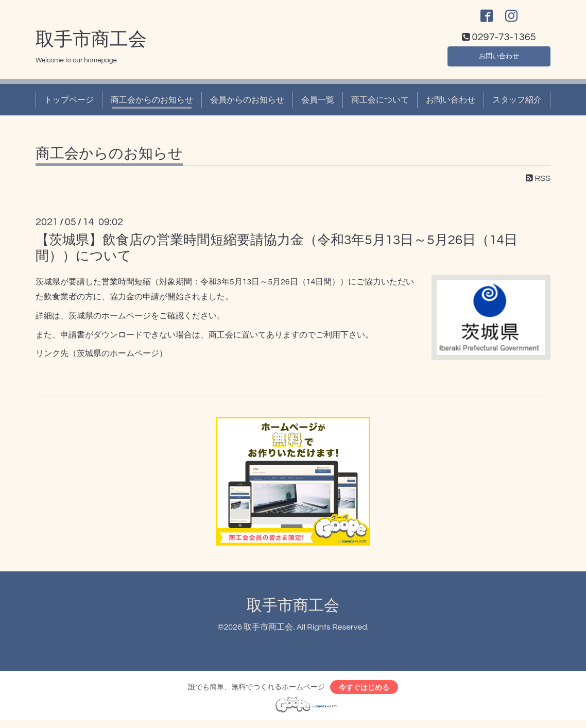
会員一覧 (318, 105)
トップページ (69, 105)
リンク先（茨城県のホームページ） (101, 359)
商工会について (380, 105)
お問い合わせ (499, 60)
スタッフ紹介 (517, 105)
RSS (538, 183)
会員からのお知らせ (247, 105)
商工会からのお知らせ (152, 105)
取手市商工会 (91, 45)
